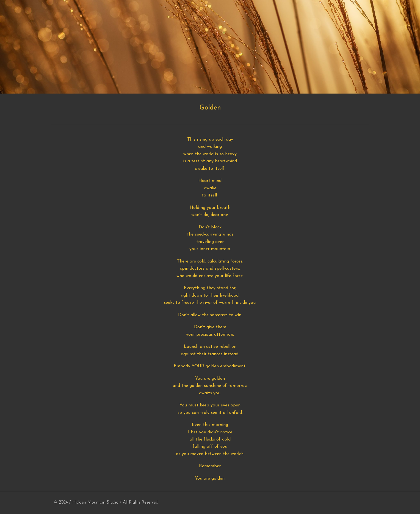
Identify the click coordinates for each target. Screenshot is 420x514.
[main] (210, 108)
